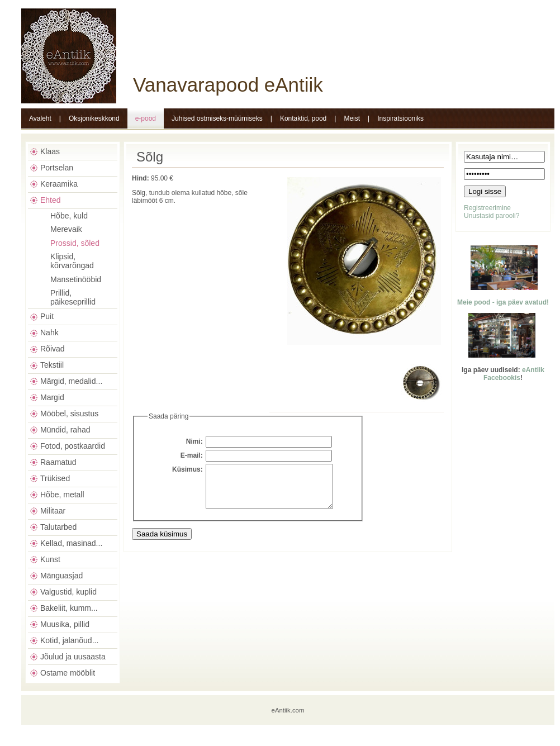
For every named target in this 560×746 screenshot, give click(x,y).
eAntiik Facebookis (514, 374)
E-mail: (192, 455)
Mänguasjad (61, 576)
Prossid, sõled (75, 243)
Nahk (49, 332)
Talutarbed (58, 527)
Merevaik (66, 229)
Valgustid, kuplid (68, 592)
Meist (352, 118)
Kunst (50, 559)
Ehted (51, 200)
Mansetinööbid (76, 279)
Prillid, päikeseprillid (73, 297)
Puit (47, 316)
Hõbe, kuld (69, 216)
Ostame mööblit (68, 673)
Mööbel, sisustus (69, 414)
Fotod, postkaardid (73, 446)
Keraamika (59, 184)
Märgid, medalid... (71, 381)
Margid (52, 397)
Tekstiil (52, 365)
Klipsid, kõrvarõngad (72, 261)
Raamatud (58, 462)
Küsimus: (188, 469)
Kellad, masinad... (71, 543)
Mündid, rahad (65, 430)
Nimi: (194, 441)
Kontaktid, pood (303, 118)
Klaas (50, 151)
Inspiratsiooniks (400, 118)
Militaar (53, 511)
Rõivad (53, 349)
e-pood (146, 118)
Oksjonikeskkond (94, 118)
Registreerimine (487, 208)
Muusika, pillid (65, 624)
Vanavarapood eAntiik (228, 85)
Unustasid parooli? (492, 216)
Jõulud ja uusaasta (73, 657)
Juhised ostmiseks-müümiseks (217, 118)
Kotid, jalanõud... (69, 640)
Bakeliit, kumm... (69, 608)
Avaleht (40, 118)
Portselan (57, 168)
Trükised (55, 478)
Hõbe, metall (62, 495)
